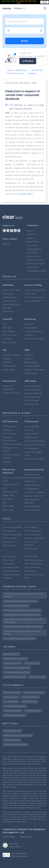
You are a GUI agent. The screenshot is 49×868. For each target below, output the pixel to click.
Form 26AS (29, 430)
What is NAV (8, 510)
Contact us (32, 234)
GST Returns (8, 430)
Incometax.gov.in (32, 448)
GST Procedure (9, 434)
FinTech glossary (34, 256)
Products (20, 8)
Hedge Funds (8, 495)
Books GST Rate (32, 404)
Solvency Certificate (33, 496)
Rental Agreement (33, 506)
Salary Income (31, 437)
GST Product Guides (36, 264)
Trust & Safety (33, 267)
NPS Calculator (31, 549)
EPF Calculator (31, 571)
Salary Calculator (32, 567)
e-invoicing (7, 339)
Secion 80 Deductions (34, 297)
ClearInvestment (10, 297)
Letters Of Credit (32, 510)
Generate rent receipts (35, 538)
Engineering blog (34, 249)
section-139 (25, 194)
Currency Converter (11, 571)
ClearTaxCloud (9, 366)
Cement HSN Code (33, 390)
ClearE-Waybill (31, 328)
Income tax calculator (12, 527)
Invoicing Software (33, 366)
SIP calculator (9, 542)
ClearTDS (29, 335)
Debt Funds (8, 499)
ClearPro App (8, 370)
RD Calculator (9, 560)
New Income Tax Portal (34, 445)
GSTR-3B (7, 462)
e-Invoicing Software (34, 331)
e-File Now (28, 61)
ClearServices (9, 301)
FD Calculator (9, 564)
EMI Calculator (9, 531)
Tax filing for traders (11, 393)
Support (6, 244)
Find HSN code (31, 556)
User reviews (32, 245)
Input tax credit (9, 342)
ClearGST (29, 324)
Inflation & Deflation (33, 485)
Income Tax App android (35, 290)
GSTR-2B (7, 458)
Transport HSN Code (33, 393)
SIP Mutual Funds (10, 492)
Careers (30, 238)
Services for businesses (35, 370)
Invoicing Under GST (11, 455)
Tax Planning (8, 294)
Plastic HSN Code (32, 397)
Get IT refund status (33, 564)
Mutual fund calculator (12, 535)
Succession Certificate (34, 492)
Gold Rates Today (11, 567)
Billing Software (31, 362)
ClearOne (29, 359)
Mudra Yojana (31, 481)
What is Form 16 (31, 434)
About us (31, 231)
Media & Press (33, 242)
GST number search (33, 531)
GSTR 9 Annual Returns (13, 444)
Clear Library (32, 253)
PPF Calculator (31, 527)
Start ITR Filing (44, 2)
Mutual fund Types (10, 484)
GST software (9, 331)
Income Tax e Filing (11, 290)
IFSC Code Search (33, 535)
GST (4, 324)
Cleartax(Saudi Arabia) (37, 271)
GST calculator (9, 545)
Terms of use (26, 837)
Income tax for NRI (33, 301)
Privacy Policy (9, 837)
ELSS (5, 488)
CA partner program (11, 355)
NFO (4, 503)
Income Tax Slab (32, 426)
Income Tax (30, 294)
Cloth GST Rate (31, 401)
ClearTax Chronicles (35, 260)
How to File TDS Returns (35, 441)
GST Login (7, 328)
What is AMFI (8, 506)
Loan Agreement (32, 489)
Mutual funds (8, 311)
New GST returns (10, 335)
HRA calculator (9, 556)
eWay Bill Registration (34, 339)
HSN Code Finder (32, 386)
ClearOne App (31, 373)
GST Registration (10, 426)
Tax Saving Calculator (34, 560)
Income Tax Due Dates (34, 459)
